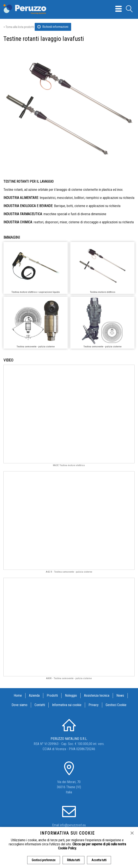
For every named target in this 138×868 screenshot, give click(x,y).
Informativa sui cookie (67, 705)
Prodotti (52, 695)
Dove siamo (19, 705)
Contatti (40, 705)
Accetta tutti (99, 860)
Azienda (34, 695)
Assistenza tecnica (97, 695)
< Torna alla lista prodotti (19, 27)
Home (18, 695)
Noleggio (71, 695)
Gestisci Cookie (116, 705)
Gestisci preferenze (44, 860)
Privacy (94, 705)
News (120, 695)
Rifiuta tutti (73, 860)
